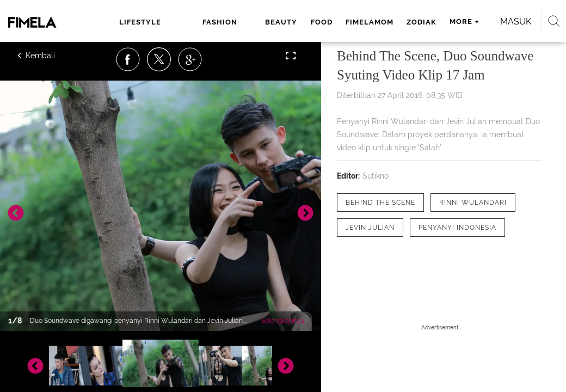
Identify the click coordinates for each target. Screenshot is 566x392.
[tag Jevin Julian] (370, 228)
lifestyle (140, 22)
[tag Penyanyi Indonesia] (457, 228)
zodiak (422, 22)
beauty (281, 22)
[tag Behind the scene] (380, 203)
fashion (220, 22)
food (322, 22)
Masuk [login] (516, 22)
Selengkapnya (283, 321)
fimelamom (370, 22)
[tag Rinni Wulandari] (473, 203)
